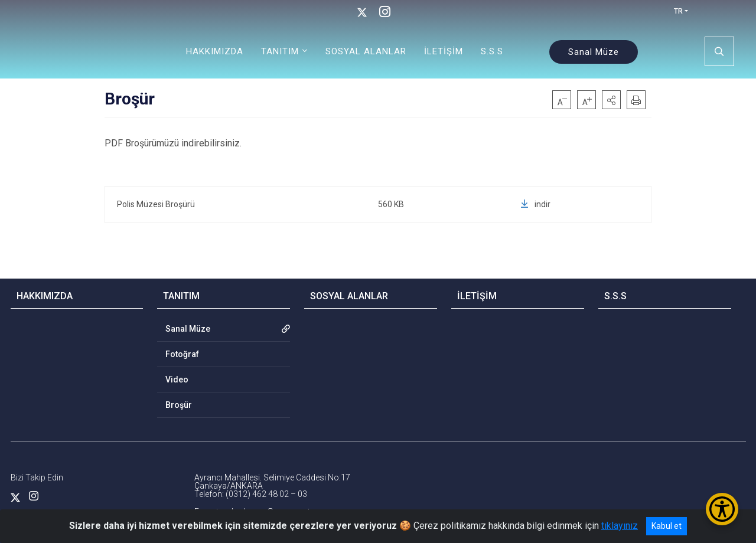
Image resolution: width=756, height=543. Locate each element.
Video (177, 380)
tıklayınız (620, 526)
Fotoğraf (182, 354)
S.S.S (492, 51)
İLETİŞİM (444, 51)
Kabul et (667, 526)
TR (678, 11)
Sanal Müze (594, 52)
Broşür (179, 405)
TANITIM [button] (280, 51)
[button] (611, 100)
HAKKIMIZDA (215, 51)
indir (535, 204)
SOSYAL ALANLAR (366, 51)
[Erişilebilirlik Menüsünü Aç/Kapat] (722, 509)
